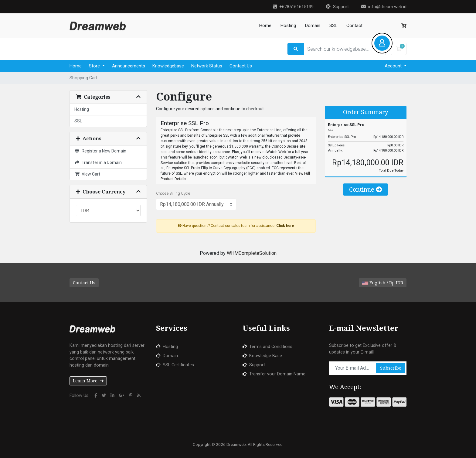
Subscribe (391, 368)
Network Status (207, 66)
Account (394, 66)
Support (337, 7)
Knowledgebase (168, 66)
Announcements (129, 66)
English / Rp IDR (383, 283)
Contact (354, 26)
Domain (313, 26)
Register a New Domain (100, 151)
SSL (333, 26)
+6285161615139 (293, 7)
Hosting (288, 26)
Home (265, 26)
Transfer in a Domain (98, 162)
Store (95, 66)
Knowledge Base (266, 356)
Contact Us (241, 66)
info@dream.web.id (384, 7)
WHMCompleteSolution (252, 253)
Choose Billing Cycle (173, 193)
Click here (285, 226)
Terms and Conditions (271, 347)
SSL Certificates (178, 365)
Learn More (88, 381)
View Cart (87, 174)
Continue (365, 190)
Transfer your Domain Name (277, 374)
